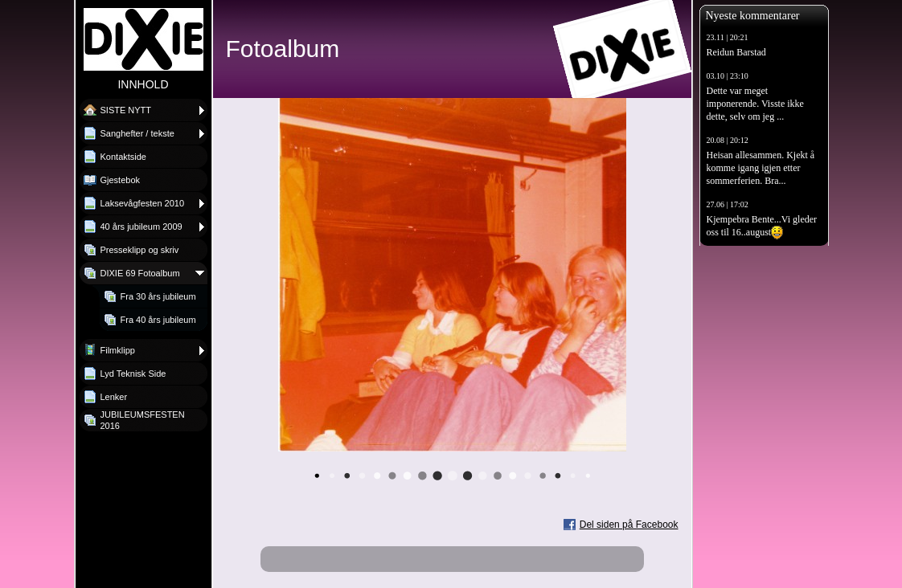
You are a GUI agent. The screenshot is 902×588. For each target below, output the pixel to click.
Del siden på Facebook (629, 525)
